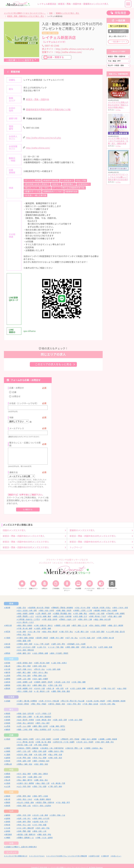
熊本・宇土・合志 (24, 821)
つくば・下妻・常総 (56, 644)
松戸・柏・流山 (72, 634)
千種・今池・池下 (109, 685)
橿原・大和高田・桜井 (42, 758)
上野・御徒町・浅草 (44, 610)
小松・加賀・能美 (54, 666)
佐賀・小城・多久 (24, 815)
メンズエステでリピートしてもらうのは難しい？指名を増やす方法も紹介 (118, 177)
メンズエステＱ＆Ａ (38, 853)
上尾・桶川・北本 (82, 628)
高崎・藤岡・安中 (24, 650)
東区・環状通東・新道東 (117, 698)
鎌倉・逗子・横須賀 (116, 622)
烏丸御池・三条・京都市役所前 (53, 745)
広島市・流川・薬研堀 (26, 780)
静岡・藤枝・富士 (40, 682)
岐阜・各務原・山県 (25, 679)
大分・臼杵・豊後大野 (26, 825)
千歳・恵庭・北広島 (91, 701)
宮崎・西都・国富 (24, 828)
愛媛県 (8, 799)
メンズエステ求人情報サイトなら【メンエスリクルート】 (25, 13)
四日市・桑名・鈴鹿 (25, 751)
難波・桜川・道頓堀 (89, 736)
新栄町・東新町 (94, 685)
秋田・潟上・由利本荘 (26, 720)
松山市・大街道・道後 (116, 65)
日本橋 (56, 736)
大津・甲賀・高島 (24, 754)
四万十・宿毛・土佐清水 (42, 802)
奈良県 (8, 758)
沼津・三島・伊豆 (56, 682)
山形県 (8, 723)
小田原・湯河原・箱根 (43, 625)
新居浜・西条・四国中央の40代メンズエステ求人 (93, 538)
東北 (11, 706)
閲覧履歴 (120, 13)
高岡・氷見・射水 (40, 663)
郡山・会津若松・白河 (43, 726)
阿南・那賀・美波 (24, 793)
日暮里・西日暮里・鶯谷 (63, 610)
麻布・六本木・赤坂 (121, 604)
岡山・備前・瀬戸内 (25, 777)
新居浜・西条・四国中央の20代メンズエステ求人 (93, 533)
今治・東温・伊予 (114, 61)
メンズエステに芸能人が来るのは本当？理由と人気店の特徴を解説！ (118, 105)
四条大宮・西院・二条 (75, 745)
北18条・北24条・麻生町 (96, 698)
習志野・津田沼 (42, 634)
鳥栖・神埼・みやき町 (42, 815)
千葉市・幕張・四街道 (26, 634)
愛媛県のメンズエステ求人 (82, 527)
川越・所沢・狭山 (67, 628)
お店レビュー (117, 853)
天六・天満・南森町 (44, 736)
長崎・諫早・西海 (24, 818)
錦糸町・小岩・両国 (97, 610)
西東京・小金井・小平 (68, 616)
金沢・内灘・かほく (25, 666)
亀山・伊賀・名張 (56, 751)
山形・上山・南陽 (24, 723)
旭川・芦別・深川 (75, 701)
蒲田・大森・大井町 (47, 607)
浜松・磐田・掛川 (24, 682)
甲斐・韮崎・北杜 (40, 672)
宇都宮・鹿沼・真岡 (25, 641)
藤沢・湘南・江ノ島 (80, 622)
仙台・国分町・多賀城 (26, 717)
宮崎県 (8, 828)
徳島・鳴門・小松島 (41, 793)
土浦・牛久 (42, 644)
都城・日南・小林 (40, 828)
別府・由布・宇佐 (43, 825)
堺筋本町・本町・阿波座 (71, 736)
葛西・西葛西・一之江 (26, 613)
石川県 (8, 666)
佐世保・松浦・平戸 (41, 818)
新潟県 (8, 659)
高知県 (8, 802)
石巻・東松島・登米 (44, 717)
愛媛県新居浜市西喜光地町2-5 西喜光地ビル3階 (48, 110)
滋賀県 (8, 754)
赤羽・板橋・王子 (81, 613)
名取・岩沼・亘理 (60, 717)
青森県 (8, 710)
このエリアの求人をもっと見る (53, 364)
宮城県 (8, 717)
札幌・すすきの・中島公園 (49, 698)
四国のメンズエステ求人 (14, 527)
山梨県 (8, 672)
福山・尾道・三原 (43, 780)
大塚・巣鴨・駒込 (81, 610)
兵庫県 (8, 748)
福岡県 (8, 812)
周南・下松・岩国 (40, 783)
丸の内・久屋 (40, 685)
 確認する (28, 506)
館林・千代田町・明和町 (60, 650)
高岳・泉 (51, 685)
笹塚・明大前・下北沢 (98, 613)
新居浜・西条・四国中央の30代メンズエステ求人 (26, 538)
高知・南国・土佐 (24, 802)
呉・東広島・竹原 (59, 780)
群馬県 (8, 650)
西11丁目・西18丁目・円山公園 (73, 698)
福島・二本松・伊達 (25, 726)
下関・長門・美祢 (56, 783)
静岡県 (8, 682)
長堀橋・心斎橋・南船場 (108, 736)
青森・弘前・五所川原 (26, 710)
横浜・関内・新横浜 (25, 622)
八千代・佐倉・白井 (88, 634)
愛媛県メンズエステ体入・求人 (68, 13)
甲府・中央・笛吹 (24, 672)
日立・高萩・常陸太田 (26, 647)
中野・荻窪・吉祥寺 (50, 616)
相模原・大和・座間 (63, 622)
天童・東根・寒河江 (58, 723)
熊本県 (8, 821)
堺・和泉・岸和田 (42, 742)
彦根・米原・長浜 (56, 754)
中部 (11, 655)
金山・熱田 (122, 685)
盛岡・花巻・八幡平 (25, 713)
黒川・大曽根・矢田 (25, 688)
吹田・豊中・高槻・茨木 (105, 739)
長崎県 (8, 818)
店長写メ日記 (95, 853)
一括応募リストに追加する (20, 60)
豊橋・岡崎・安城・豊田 (61, 688)
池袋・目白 (22, 604)
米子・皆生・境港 (24, 770)
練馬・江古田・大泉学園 (63, 613)
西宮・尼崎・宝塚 (40, 748)
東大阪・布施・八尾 (25, 742)
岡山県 (8, 777)
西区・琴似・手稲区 (39, 701)
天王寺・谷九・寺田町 (85, 739)
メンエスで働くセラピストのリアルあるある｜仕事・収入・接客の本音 (118, 141)
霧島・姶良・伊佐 (45, 831)
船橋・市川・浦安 (57, 634)
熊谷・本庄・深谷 (24, 631)
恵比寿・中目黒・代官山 (102, 604)
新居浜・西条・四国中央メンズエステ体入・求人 (26, 16)
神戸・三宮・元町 (24, 748)
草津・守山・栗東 (40, 754)
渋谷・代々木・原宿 (83, 604)
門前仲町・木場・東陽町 (116, 610)
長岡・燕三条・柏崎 (42, 659)
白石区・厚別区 (24, 701)
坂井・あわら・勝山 (41, 669)
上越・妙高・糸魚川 (60, 659)
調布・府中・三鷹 (85, 616)
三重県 (8, 751)
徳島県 (8, 793)
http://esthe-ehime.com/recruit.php (43, 138)
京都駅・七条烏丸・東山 (94, 745)
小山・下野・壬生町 (42, 641)
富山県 (8, 663)
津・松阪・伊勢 (41, 751)
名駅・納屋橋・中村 (25, 685)
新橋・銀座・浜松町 (64, 607)
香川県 (8, 796)
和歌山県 (9, 761)
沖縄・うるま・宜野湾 (45, 834)
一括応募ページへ (118, 42)
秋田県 (8, 720)
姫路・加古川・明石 (56, 748)
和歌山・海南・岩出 (25, 761)
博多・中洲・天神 (24, 812)
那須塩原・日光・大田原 (77, 641)
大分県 (8, 825)
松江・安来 (22, 774)
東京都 (8, 604)
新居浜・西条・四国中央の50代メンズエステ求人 (26, 544)
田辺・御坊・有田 (42, 761)
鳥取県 (8, 770)
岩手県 (8, 713)
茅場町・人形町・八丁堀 (83, 607)
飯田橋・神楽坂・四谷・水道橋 (106, 607)
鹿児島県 (9, 831)
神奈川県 (9, 622)
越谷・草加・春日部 (50, 628)
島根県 (8, 774)
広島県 (8, 780)
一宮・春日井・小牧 (42, 688)
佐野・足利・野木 (59, 641)
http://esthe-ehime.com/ (38, 148)
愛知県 (8, 685)
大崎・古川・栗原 (76, 717)
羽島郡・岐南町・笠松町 (44, 679)
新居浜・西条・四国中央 (50, 33)
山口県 (8, 783)
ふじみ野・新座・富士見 (116, 628)
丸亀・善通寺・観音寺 (43, 796)
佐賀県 (8, 815)
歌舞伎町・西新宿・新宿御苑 (63, 604)
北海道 (11, 694)
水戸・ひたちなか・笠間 (27, 644)
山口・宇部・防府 (24, 783)
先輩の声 (106, 853)
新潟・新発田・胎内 (25, 659)
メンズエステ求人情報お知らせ (16, 853)
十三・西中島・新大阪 (26, 739)
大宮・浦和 (22, 628)
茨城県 (8, 644)
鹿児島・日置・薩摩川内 (27, 831)
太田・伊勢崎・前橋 (41, 650)
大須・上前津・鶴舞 (78, 685)
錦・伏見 (60, 685)
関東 (11, 600)
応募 (14, 392)
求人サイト (68, 49)
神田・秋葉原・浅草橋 (26, 610)
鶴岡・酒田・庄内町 (41, 723)
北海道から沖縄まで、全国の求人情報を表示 (21, 844)
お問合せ (16, 396)
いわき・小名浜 (60, 726)
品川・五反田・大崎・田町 (27, 607)
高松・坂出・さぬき (25, 796)
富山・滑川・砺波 (24, 663)
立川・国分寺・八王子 (26, 619)
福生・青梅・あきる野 (103, 616)
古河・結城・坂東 (106, 644)
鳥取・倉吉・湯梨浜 (41, 770)
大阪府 (8, 736)
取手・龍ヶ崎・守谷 (89, 644)
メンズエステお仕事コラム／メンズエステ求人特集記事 (67, 853)
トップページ (76, 544)
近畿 (11, 732)
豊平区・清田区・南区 (57, 701)
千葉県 (8, 634)
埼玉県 (8, 628)
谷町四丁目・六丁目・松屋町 (64, 739)
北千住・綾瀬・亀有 (44, 613)
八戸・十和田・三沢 (44, 710)
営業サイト (62, 52)
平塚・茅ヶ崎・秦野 (25, 625)
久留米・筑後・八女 (58, 812)
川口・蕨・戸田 (35, 628)
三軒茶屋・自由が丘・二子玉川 (29, 616)
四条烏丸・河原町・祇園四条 (28, 745)
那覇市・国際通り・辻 (26, 834)
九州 (11, 808)
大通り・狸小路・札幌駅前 (27, 698)
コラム (118, 110)
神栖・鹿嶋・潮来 (73, 644)
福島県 (8, 726)
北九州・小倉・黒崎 (41, 812)
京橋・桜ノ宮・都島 (44, 739)
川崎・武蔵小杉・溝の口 (44, 622)
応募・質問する (57, 59)
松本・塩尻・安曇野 (41, 675)
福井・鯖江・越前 (24, 669)
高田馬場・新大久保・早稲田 (39, 604)
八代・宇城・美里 (40, 821)
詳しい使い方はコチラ (117, 36)
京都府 (8, 745)
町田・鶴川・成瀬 (115, 613)
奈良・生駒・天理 (24, 758)
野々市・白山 (40, 666)
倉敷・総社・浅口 (42, 777)
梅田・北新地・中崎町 (26, 736)
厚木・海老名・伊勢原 (98, 622)
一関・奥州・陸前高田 (43, 713)
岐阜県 (8, 679)
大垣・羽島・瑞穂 (79, 679)
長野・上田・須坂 (24, 675)
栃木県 (8, 641)
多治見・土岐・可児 (63, 679)
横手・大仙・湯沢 (43, 720)
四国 (51, 13)
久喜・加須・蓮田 (98, 628)
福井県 (8, 669)
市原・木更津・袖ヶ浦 (106, 634)
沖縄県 (8, 834)
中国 (11, 766)
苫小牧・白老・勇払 (108, 701)
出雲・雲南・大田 (35, 774)
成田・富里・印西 (24, 637)
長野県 (8, 675)
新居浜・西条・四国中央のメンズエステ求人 (24, 533)
